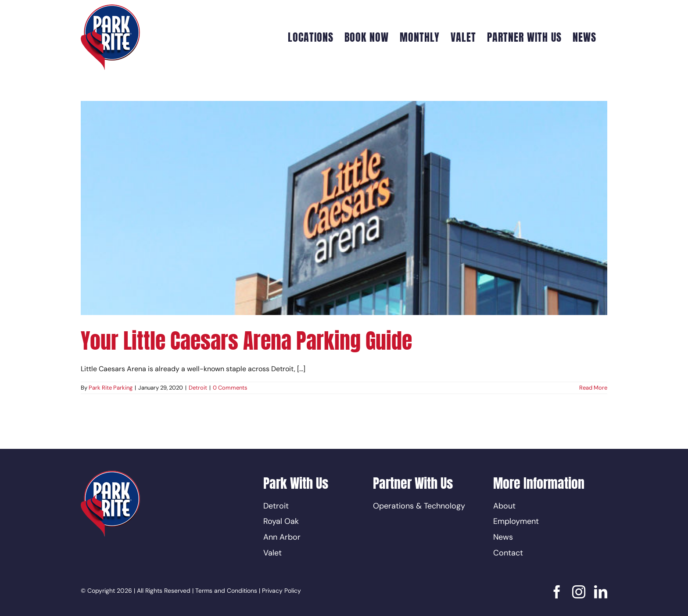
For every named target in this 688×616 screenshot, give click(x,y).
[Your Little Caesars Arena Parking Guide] (344, 208)
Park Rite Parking (111, 388)
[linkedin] (601, 592)
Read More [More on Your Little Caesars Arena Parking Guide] (593, 388)
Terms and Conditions (226, 591)
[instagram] (579, 592)
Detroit (198, 388)
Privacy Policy (281, 591)
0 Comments (230, 388)
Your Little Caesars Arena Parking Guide (246, 341)
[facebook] (557, 592)
